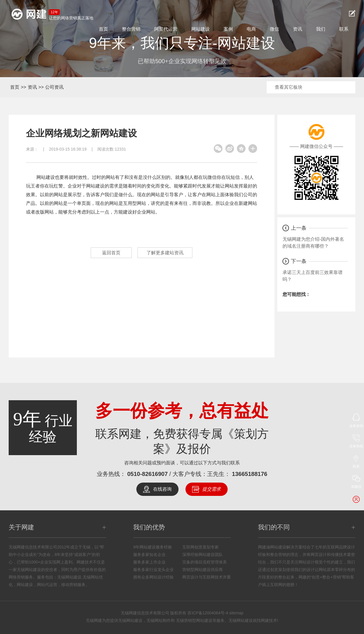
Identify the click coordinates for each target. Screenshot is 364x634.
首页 (103, 29)
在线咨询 (162, 489)
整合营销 (131, 29)
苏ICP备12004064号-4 (208, 613)
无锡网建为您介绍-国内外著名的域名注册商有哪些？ (313, 243)
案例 (228, 29)
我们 (321, 29)
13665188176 (250, 474)
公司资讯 (54, 87)
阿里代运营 (166, 29)
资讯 (298, 29)
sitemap (236, 613)
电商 (251, 29)
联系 (344, 29)
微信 (274, 29)
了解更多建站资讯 (165, 253)
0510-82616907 (147, 474)
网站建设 (200, 29)
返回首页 (111, 253)
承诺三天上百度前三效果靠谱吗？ (313, 276)
